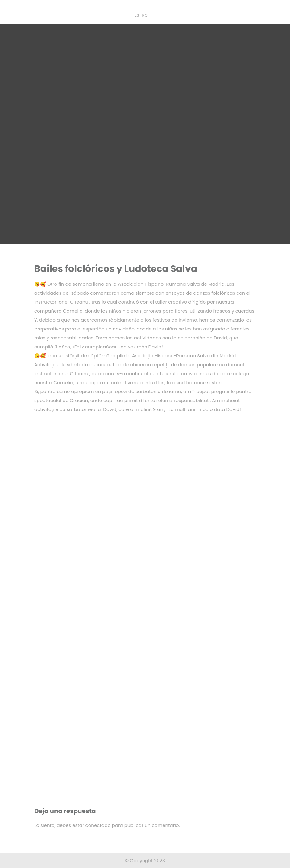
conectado (98, 825)
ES (137, 15)
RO (145, 15)
